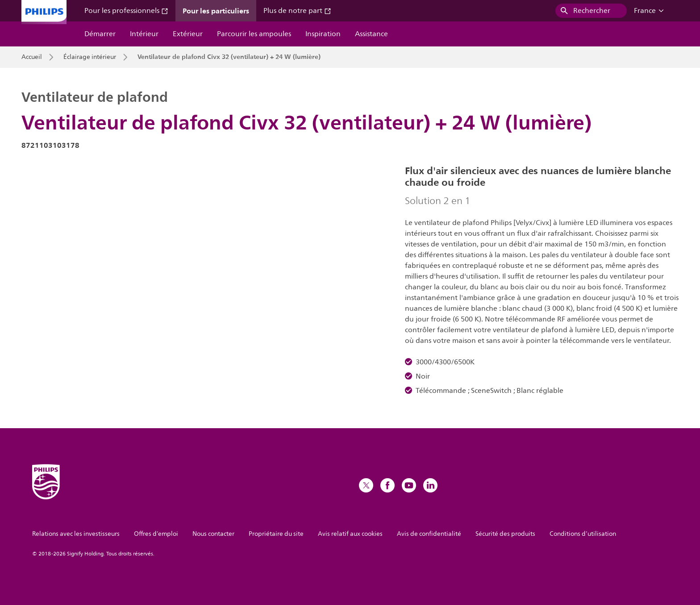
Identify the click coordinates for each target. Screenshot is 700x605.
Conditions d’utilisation (583, 534)
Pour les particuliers (216, 11)
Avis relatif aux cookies (350, 534)
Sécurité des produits (505, 534)
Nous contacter (213, 534)
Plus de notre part (297, 11)
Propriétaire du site (276, 534)
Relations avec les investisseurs (76, 534)
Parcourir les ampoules (254, 34)
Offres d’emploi (156, 534)
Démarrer (100, 34)
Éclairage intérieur (90, 57)
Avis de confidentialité (429, 534)
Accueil (32, 57)
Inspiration (323, 34)
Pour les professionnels (126, 11)
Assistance (371, 34)
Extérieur (188, 34)
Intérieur (144, 34)
